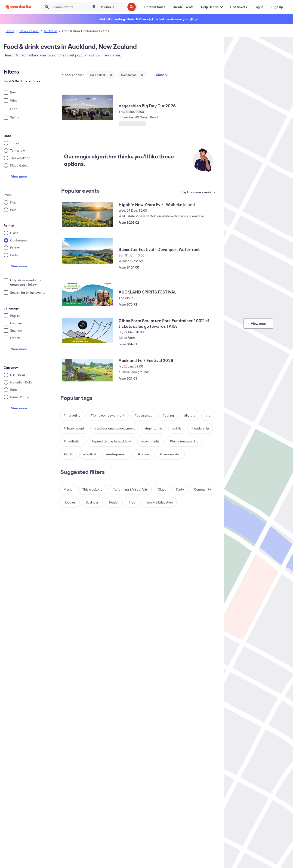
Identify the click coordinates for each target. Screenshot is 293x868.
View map (258, 323)
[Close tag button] (111, 75)
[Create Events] (183, 7)
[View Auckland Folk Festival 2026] (88, 370)
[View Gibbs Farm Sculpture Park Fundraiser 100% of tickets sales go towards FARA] (88, 331)
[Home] (18, 7)
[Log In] (259, 7)
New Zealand (29, 31)
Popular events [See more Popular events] (80, 191)
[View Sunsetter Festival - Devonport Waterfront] (88, 251)
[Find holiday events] (150, 19)
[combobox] (112, 7)
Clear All (162, 75)
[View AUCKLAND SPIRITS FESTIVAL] (88, 293)
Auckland (50, 31)
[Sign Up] (277, 7)
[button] (212, 7)
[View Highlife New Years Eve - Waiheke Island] (88, 214)
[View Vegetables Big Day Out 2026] (88, 107)
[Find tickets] (238, 7)
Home (10, 31)
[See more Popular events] (197, 193)
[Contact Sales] (155, 7)
